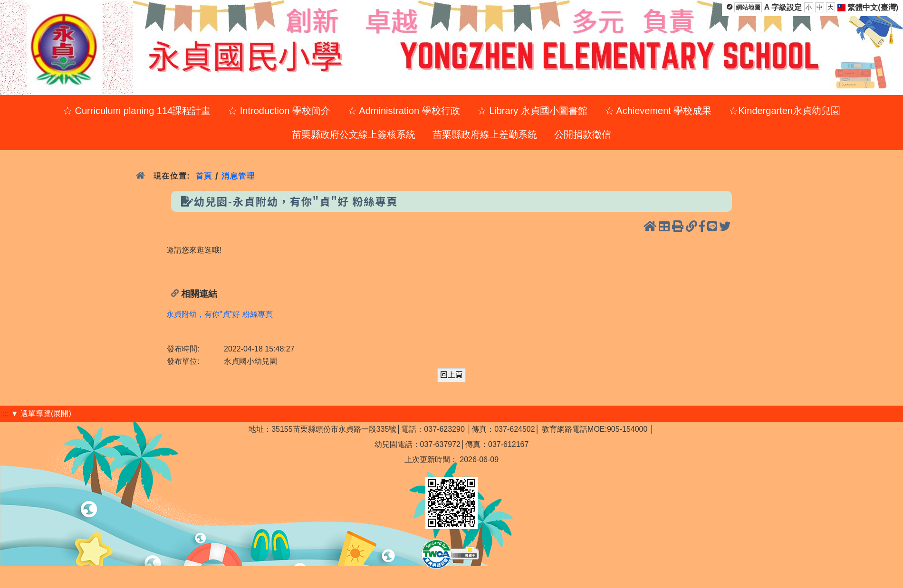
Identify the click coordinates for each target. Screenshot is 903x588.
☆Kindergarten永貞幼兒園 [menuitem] (784, 111)
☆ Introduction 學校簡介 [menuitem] (279, 111)
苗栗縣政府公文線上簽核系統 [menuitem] (354, 134)
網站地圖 (748, 7)
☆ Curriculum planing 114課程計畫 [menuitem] (137, 111)
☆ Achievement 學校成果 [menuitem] (658, 111)
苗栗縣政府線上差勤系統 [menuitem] (485, 134)
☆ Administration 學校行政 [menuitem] (404, 111)
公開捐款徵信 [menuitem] (583, 134)
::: (5, 413)
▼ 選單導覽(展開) (41, 413)
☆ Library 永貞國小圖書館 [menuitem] (532, 111)
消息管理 (238, 176)
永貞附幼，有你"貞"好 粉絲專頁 (220, 314)
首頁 (204, 176)
